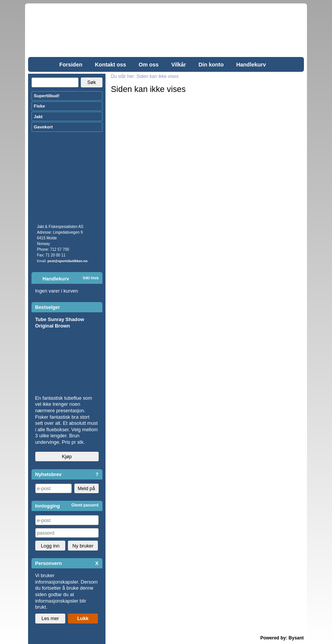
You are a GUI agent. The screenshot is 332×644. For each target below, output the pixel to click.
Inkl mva (91, 278)
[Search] (55, 82)
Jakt (38, 117)
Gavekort (43, 127)
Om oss (149, 65)
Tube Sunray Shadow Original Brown (60, 323)
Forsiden (71, 65)
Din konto (211, 65)
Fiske (39, 106)
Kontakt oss (110, 65)
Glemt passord (85, 505)
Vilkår (179, 65)
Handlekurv (251, 65)
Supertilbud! (47, 96)
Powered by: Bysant (282, 638)
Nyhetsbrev (49, 474)
